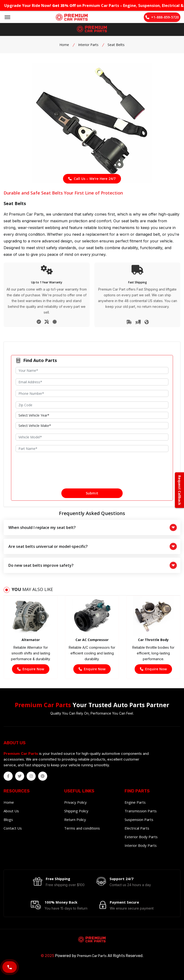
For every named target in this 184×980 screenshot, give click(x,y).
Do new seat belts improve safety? (93, 565)
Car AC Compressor (92, 640)
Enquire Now (31, 669)
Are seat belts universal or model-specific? (93, 546)
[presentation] (92, 474)
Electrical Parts (137, 828)
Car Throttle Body (153, 640)
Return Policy (75, 820)
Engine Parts (135, 802)
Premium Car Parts (92, 956)
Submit (92, 493)
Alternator (31, 640)
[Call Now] (10, 967)
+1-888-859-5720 (162, 17)
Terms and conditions (82, 828)
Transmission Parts (141, 811)
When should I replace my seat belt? (93, 527)
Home (64, 45)
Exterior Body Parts (141, 837)
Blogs (8, 820)
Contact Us (13, 828)
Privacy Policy (75, 802)
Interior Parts (88, 45)
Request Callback (180, 490)
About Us (11, 811)
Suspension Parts (139, 820)
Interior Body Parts (141, 845)
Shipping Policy (76, 811)
